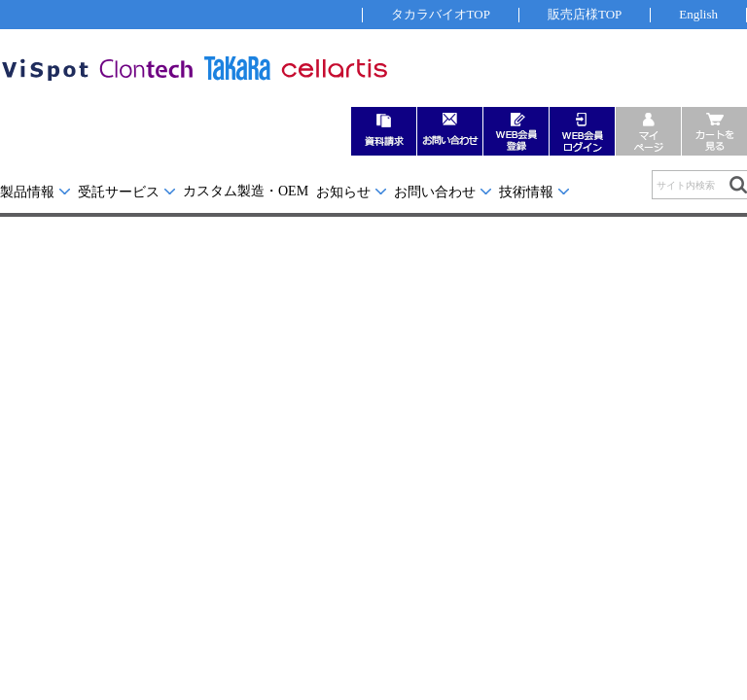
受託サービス (119, 192)
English (698, 14)
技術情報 (526, 192)
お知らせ (343, 192)
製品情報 (27, 192)
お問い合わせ (435, 192)
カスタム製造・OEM (246, 191)
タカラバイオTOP (441, 14)
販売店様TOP (585, 14)
